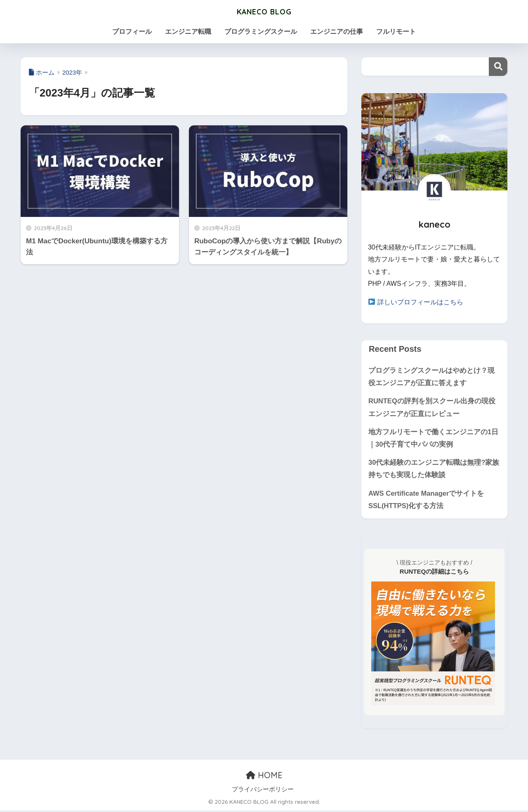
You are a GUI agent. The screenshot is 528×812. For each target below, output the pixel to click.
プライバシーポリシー (263, 791)
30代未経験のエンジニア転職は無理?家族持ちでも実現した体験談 (434, 470)
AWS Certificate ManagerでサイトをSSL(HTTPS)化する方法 (427, 501)
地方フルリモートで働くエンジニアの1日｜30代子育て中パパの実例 (433, 439)
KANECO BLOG (264, 11)
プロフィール (132, 32)
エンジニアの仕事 (337, 32)
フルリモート (396, 32)
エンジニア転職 (188, 32)
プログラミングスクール (261, 32)
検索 (498, 67)
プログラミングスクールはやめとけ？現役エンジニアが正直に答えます (431, 377)
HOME (264, 777)
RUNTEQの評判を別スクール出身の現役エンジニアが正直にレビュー (432, 408)
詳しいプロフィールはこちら (420, 302)
